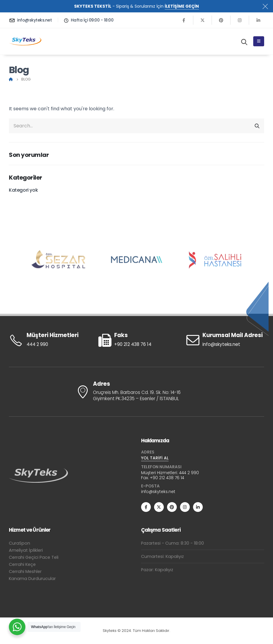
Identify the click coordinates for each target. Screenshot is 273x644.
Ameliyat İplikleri (26, 550)
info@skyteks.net (158, 492)
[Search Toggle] (244, 42)
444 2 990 (189, 473)
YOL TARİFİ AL (155, 458)
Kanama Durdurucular (32, 579)
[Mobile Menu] (259, 41)
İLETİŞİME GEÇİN (182, 6)
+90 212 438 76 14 (167, 478)
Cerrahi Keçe (22, 564)
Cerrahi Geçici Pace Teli (34, 557)
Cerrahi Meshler (25, 571)
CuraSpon (19, 543)
